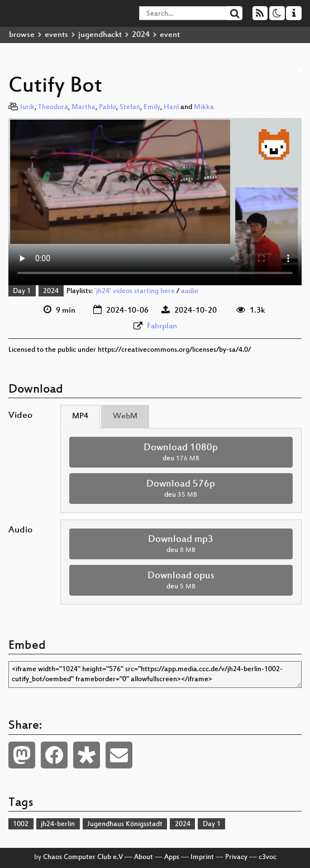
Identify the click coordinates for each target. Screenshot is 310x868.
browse (22, 35)
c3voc (268, 857)
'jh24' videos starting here (135, 291)
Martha (84, 107)
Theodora (53, 107)
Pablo (108, 107)
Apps (172, 857)
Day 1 (22, 291)
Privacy (236, 857)
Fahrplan (162, 326)
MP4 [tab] (80, 416)
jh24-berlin (58, 824)
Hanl (171, 107)
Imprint (202, 857)
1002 (21, 824)
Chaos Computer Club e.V (83, 857)
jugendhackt (100, 35)
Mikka (204, 107)
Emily (152, 107)
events (56, 35)
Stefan (130, 107)
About (144, 857)
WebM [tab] (125, 416)
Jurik (27, 107)
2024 (141, 35)
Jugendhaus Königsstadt (125, 824)
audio (190, 291)
